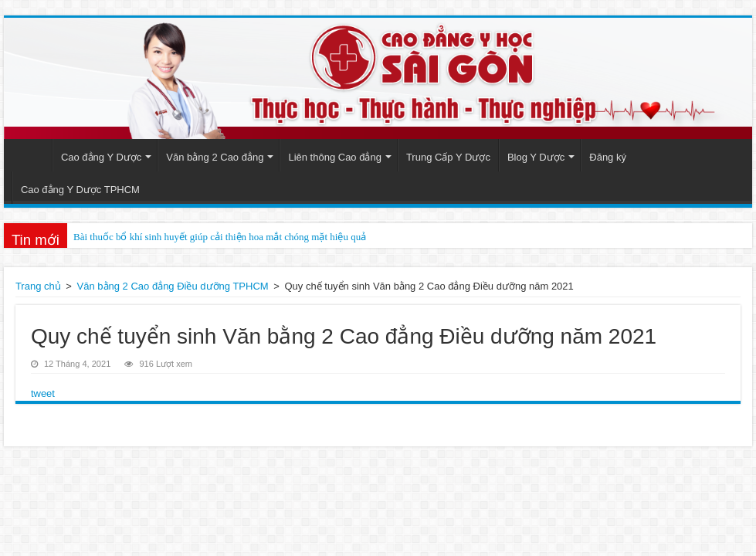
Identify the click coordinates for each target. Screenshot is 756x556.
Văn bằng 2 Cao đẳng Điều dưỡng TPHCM (173, 286)
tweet (43, 393)
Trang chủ (38, 286)
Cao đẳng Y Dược (101, 157)
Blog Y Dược (536, 157)
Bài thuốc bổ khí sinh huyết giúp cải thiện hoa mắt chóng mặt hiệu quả (220, 237)
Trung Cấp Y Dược (448, 157)
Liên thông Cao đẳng (334, 157)
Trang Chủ (32, 155)
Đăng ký (608, 157)
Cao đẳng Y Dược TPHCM (80, 190)
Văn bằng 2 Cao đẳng (215, 157)
